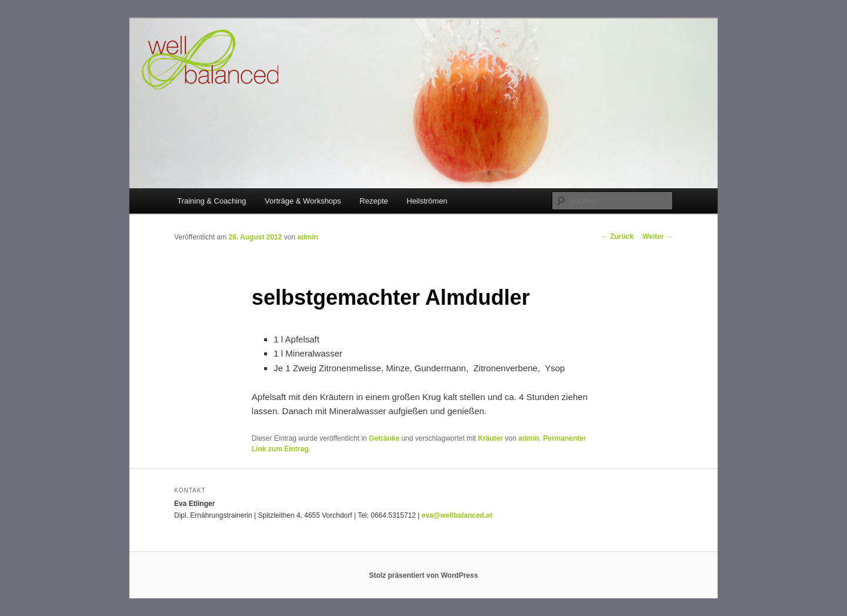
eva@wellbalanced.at (457, 515)
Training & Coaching (211, 201)
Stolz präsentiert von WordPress (423, 575)
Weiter (658, 237)
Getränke (384, 438)
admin (307, 237)
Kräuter (491, 438)
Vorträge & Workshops (303, 201)
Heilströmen (427, 201)
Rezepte (374, 201)
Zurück (617, 237)
